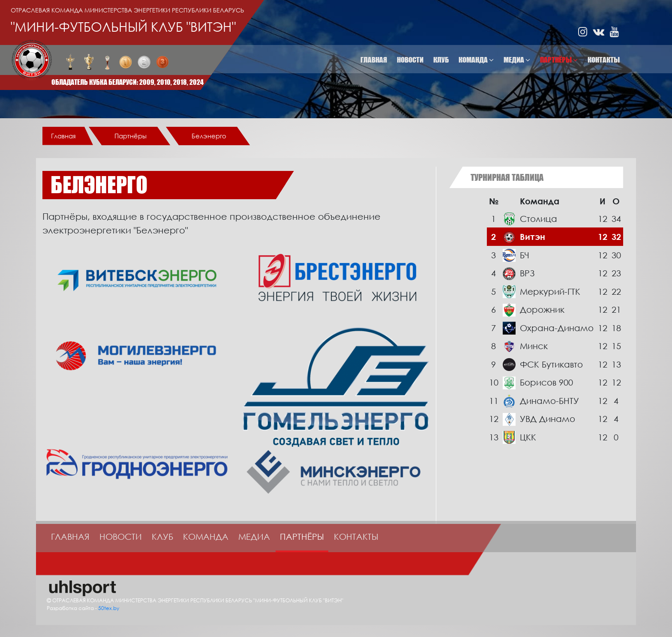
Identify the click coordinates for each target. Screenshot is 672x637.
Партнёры (302, 536)
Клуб (441, 60)
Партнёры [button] (559, 60)
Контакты (604, 60)
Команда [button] (476, 60)
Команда (206, 536)
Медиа (254, 536)
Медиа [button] (517, 60)
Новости (410, 60)
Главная (374, 60)
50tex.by (109, 608)
